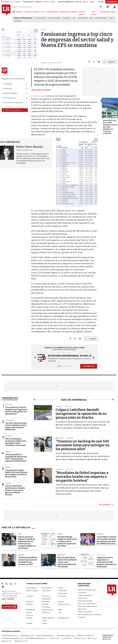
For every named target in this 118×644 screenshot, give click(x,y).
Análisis (61, 588)
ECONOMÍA (28, 12)
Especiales (46, 601)
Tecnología (10, 420)
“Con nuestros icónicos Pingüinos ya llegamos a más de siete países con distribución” (16, 411)
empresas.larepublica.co (45, 635)
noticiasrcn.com (80, 638)
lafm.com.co (92, 638)
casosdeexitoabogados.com (12, 638)
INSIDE (113, 12)
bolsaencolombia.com (85, 635)
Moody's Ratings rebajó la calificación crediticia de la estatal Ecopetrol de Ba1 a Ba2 (67, 541)
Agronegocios (31, 588)
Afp (74, 18)
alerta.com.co (7, 641)
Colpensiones (82, 18)
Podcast (29, 618)
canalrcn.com (54, 638)
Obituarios (46, 612)
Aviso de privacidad (85, 601)
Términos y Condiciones (86, 604)
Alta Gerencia (47, 588)
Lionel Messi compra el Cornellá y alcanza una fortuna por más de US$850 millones (106, 540)
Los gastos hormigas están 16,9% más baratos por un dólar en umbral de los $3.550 (16, 473)
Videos (45, 623)
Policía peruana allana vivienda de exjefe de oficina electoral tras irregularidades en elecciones (27, 543)
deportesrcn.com (21, 641)
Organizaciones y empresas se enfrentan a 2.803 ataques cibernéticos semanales (106, 562)
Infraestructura (47, 610)
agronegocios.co (27, 635)
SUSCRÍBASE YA (89, 366)
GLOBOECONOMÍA (52, 12)
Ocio (60, 612)
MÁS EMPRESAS (105, 505)
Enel (91, 18)
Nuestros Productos (85, 595)
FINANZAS (19, 12)
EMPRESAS (36, 12)
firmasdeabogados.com (66, 635)
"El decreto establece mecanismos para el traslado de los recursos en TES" (28, 561)
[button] (34, 358)
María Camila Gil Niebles (41, 90)
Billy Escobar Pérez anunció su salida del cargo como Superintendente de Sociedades (67, 562)
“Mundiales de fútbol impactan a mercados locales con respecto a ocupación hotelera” (82, 477)
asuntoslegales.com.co (10, 635)
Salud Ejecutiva (64, 618)
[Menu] (14, 12)
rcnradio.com (66, 638)
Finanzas (29, 604)
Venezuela (67, 18)
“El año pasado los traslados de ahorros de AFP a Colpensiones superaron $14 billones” (16, 458)
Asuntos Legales (32, 591)
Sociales (29, 623)
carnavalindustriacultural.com (36, 638)
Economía (62, 596)
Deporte (100, 534)
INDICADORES (105, 12)
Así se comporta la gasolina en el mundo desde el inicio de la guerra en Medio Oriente (15, 490)
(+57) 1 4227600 (8, 599)
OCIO (43, 12)
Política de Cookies (85, 612)
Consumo (30, 596)
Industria (9, 405)
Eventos (61, 601)
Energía (8, 483)
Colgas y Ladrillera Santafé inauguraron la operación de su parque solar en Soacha (81, 414)
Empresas (30, 601)
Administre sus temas (12, 110)
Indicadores (30, 610)
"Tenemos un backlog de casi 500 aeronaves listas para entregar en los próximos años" (83, 445)
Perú (20, 534)
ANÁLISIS (74, 12)
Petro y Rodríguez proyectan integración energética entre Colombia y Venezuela (16, 442)
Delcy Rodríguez (55, 18)
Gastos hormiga (101, 18)
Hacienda (8, 436)
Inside (60, 610)
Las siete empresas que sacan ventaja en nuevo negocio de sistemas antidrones (16, 426)
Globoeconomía (64, 604)
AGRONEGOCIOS (65, 12)
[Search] (101, 7)
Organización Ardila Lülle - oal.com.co (108, 637)
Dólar (111, 18)
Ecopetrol (18, 21)
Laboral (8, 452)
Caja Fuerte (46, 591)
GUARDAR (110, 62)
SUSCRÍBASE (112, 2)
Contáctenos (83, 598)
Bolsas (8, 468)
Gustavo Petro (41, 18)
